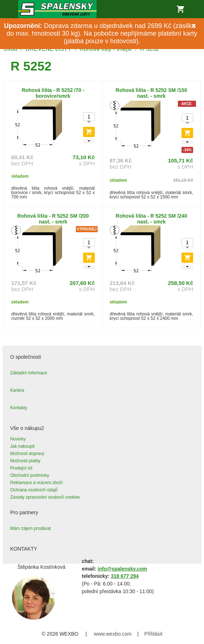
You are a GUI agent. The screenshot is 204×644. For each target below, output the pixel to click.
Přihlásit (154, 634)
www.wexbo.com (113, 634)
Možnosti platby (25, 461)
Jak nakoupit (22, 446)
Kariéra (17, 390)
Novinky (18, 439)
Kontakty (19, 408)
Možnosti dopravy (27, 454)
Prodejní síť (21, 468)
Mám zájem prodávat (30, 528)
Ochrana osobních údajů (34, 490)
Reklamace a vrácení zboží (36, 483)
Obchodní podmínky (30, 475)
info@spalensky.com (122, 569)
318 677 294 (125, 576)
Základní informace (29, 373)
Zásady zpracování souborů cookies (45, 497)
